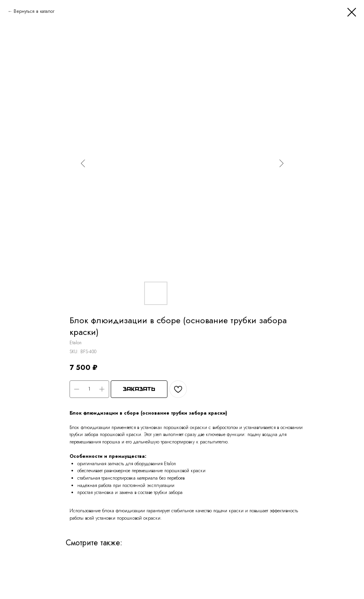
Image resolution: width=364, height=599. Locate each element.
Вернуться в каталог (34, 11)
